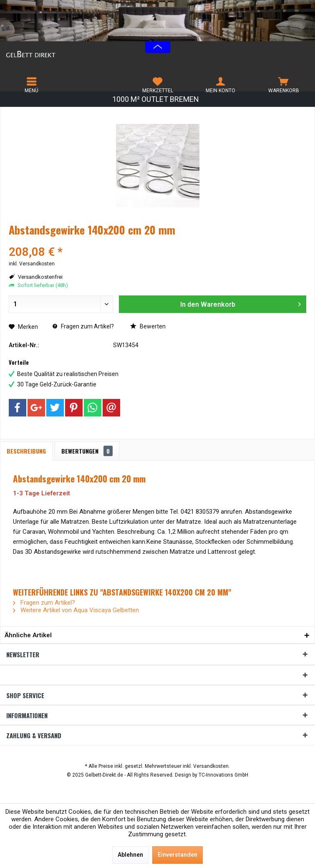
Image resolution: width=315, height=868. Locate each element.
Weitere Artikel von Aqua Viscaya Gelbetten (76, 610)
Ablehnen (130, 855)
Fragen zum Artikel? (83, 326)
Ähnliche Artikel (28, 635)
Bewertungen (87, 451)
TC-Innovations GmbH (223, 775)
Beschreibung (26, 451)
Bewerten (148, 326)
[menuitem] (31, 85)
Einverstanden (178, 855)
